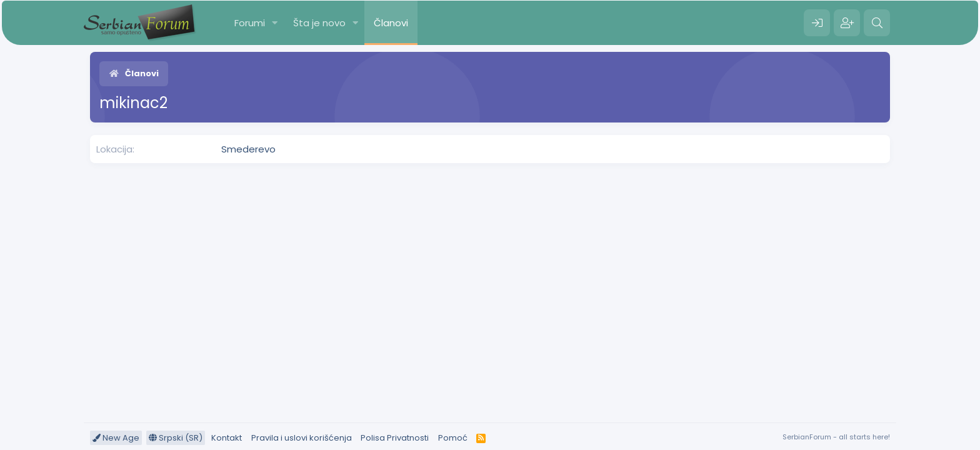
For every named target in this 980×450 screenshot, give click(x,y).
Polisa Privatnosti (395, 438)
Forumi (250, 23)
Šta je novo (319, 23)
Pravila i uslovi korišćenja (302, 438)
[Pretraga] (877, 23)
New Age (116, 438)
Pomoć (453, 438)
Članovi (391, 23)
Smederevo (248, 149)
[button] (275, 23)
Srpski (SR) (176, 438)
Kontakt (227, 438)
